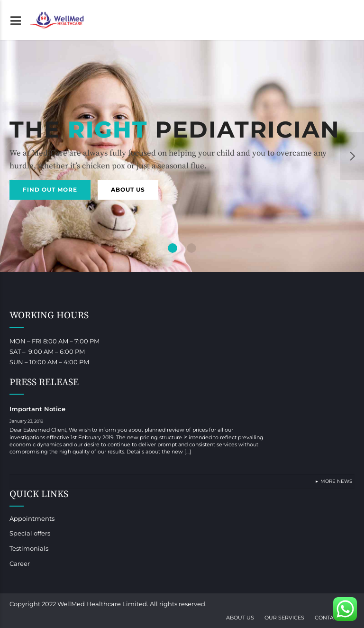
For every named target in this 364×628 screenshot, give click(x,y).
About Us (240, 618)
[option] (182, 156)
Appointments (32, 518)
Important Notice (37, 409)
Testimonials (29, 548)
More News (336, 481)
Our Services (284, 618)
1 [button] (173, 248)
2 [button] (192, 248)
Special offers (30, 533)
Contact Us (332, 618)
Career (20, 563)
